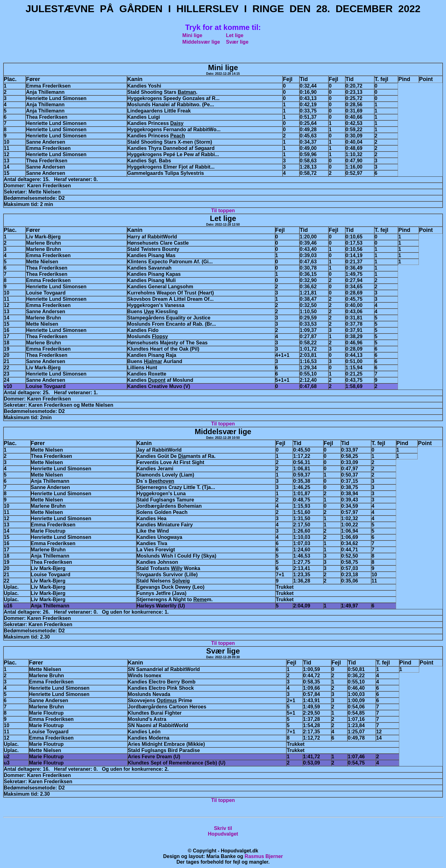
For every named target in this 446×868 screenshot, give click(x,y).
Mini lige (192, 35)
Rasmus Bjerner (264, 856)
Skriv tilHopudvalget (223, 831)
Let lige (235, 35)
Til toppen (223, 211)
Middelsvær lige (201, 42)
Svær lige (237, 42)
